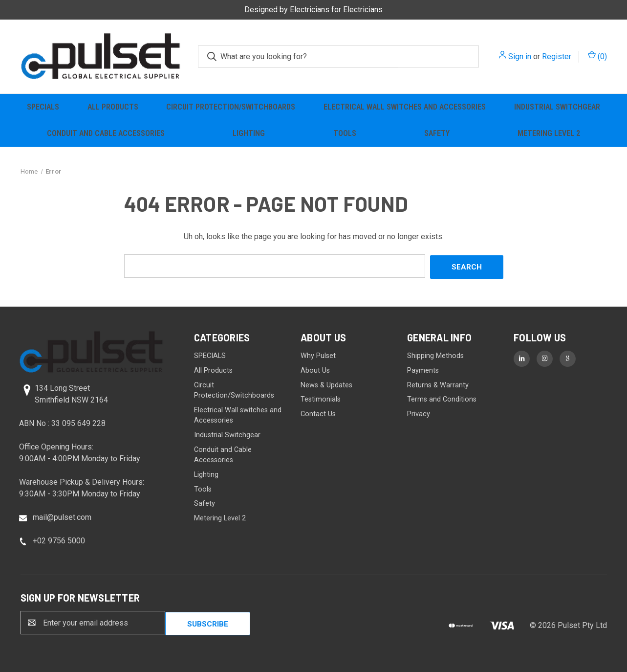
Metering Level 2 (549, 133)
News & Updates (326, 384)
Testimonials (321, 398)
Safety (437, 133)
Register (557, 56)
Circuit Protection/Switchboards (231, 107)
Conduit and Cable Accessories (106, 133)
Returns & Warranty (438, 384)
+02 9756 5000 (59, 539)
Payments (423, 369)
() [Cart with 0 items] (597, 56)
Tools (345, 133)
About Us (315, 369)
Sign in (520, 56)
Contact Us (318, 413)
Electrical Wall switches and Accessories (405, 107)
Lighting (249, 133)
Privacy (419, 413)
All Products (113, 107)
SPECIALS (43, 107)
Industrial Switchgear (557, 107)
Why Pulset (318, 355)
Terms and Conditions (442, 398)
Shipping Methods (435, 355)
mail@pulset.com (62, 516)
